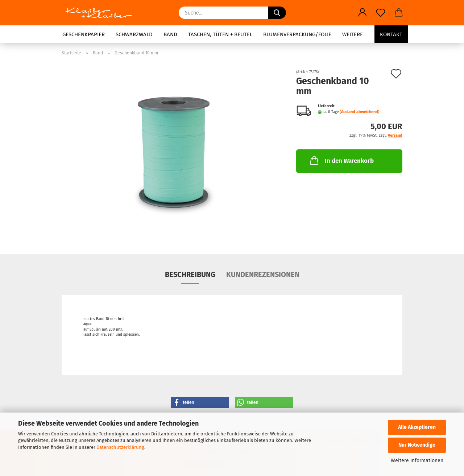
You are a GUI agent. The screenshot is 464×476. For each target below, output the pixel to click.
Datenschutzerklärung (120, 447)
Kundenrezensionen (263, 274)
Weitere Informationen (417, 461)
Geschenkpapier (84, 34)
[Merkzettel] (381, 13)
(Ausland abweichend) (360, 112)
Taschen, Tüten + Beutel (220, 34)
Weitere (353, 34)
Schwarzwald (134, 34)
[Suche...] (277, 13)
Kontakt (391, 34)
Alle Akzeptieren (417, 427)
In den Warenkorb (341, 160)
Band (170, 34)
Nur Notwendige (417, 445)
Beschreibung (190, 274)
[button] (362, 13)
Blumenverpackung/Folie (297, 34)
